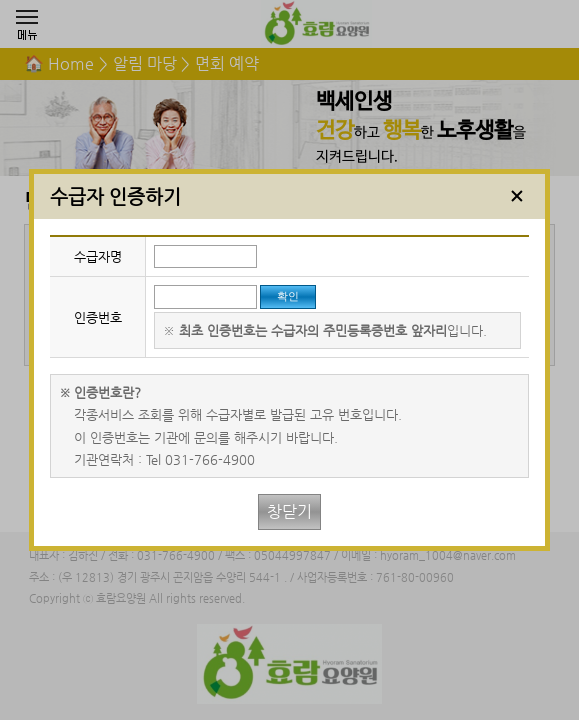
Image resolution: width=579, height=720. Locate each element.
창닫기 (289, 511)
